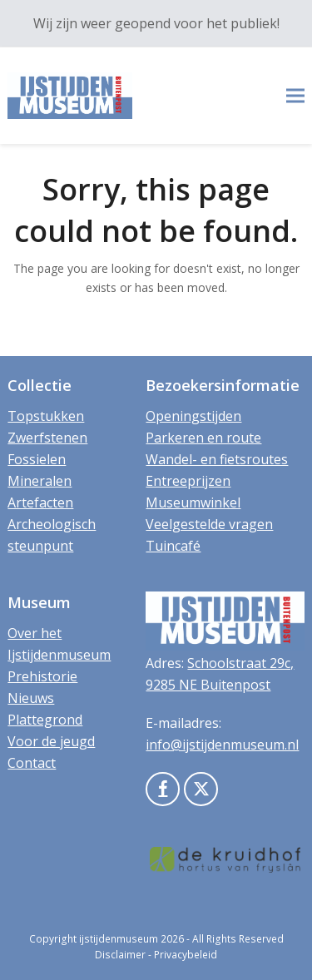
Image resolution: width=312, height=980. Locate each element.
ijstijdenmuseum (119, 939)
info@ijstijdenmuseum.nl (222, 745)
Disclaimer (120, 955)
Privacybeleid (186, 955)
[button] (295, 96)
